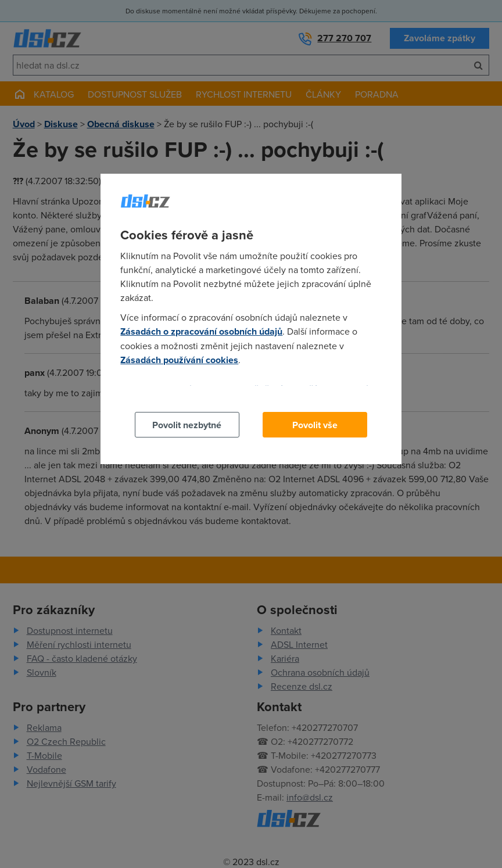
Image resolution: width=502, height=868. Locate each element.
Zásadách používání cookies (179, 360)
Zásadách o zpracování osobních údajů (201, 331)
